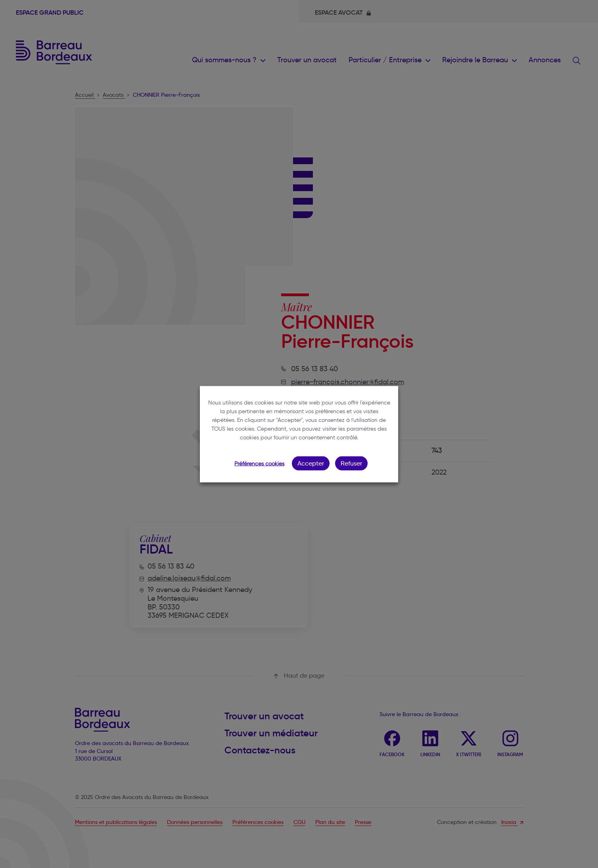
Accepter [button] (311, 463)
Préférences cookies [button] (259, 463)
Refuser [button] (351, 463)
